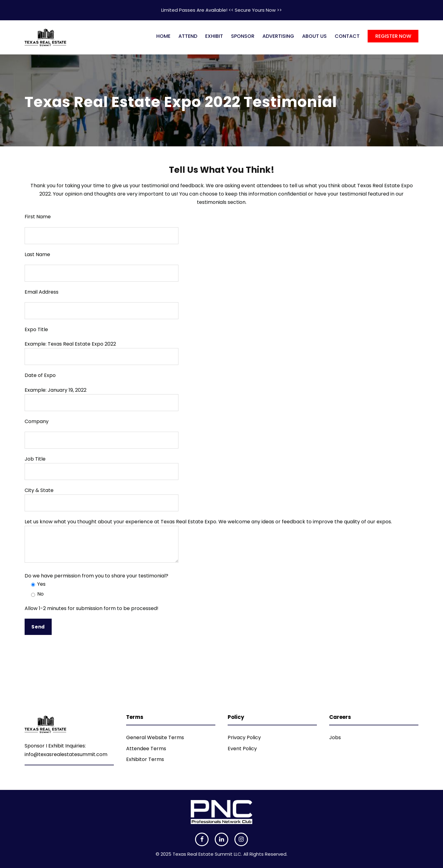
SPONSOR (243, 36)
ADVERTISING (278, 36)
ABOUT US (314, 36)
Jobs (335, 737)
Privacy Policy (244, 737)
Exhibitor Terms (145, 759)
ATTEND (188, 36)
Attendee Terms (146, 749)
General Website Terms (155, 737)
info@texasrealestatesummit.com (66, 754)
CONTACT (347, 36)
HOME (163, 36)
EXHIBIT (214, 36)
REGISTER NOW (393, 36)
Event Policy (242, 749)
